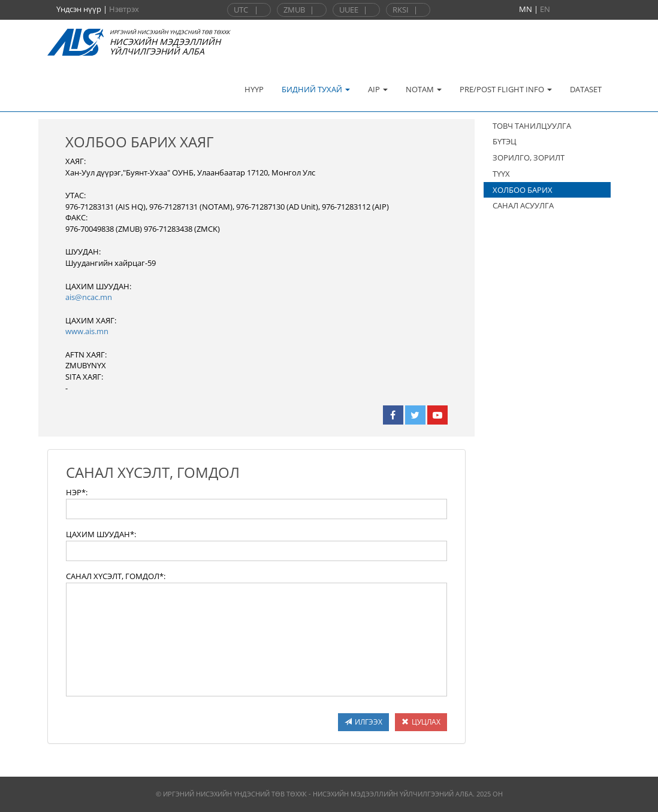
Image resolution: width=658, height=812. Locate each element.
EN (545, 9)
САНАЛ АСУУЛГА (523, 205)
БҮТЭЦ (505, 141)
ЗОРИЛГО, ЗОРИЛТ (529, 157)
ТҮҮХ (501, 174)
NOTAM (424, 89)
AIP (378, 89)
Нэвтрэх (124, 9)
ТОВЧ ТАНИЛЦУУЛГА (532, 126)
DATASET (586, 89)
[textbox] (256, 509)
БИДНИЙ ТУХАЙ (316, 89)
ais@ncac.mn (89, 297)
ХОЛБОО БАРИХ (523, 190)
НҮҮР (254, 89)
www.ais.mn (87, 331)
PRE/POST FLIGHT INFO (506, 89)
